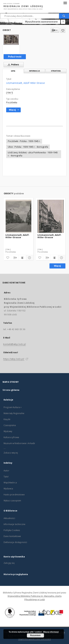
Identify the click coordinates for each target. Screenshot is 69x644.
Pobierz (13, 65)
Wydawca (8, 489)
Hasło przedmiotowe (14, 495)
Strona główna (11, 390)
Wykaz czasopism (12, 501)
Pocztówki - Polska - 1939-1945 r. (24, 141)
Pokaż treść (15, 57)
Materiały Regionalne (14, 413)
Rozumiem (35, 635)
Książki (7, 419)
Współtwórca (10, 483)
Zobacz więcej (11, 453)
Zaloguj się (9, 563)
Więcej (57, 266)
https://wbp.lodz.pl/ (14, 359)
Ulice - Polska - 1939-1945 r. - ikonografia (28, 147)
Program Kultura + (13, 407)
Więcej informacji (51, 632)
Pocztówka (12, 102)
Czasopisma (10, 425)
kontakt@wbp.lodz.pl (15, 344)
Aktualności (9, 518)
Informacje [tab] (34, 71)
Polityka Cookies (12, 530)
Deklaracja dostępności (15, 542)
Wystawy (8, 431)
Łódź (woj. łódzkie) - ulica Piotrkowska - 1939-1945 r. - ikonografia (33, 154)
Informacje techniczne (14, 524)
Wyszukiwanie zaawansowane (41, 22)
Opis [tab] (13, 71)
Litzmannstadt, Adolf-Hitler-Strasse (17, 236)
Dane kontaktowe (12, 536)
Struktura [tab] (56, 71)
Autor (6, 471)
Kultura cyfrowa (11, 437)
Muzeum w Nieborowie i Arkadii (19, 443)
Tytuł (6, 477)
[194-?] (10, 93)
